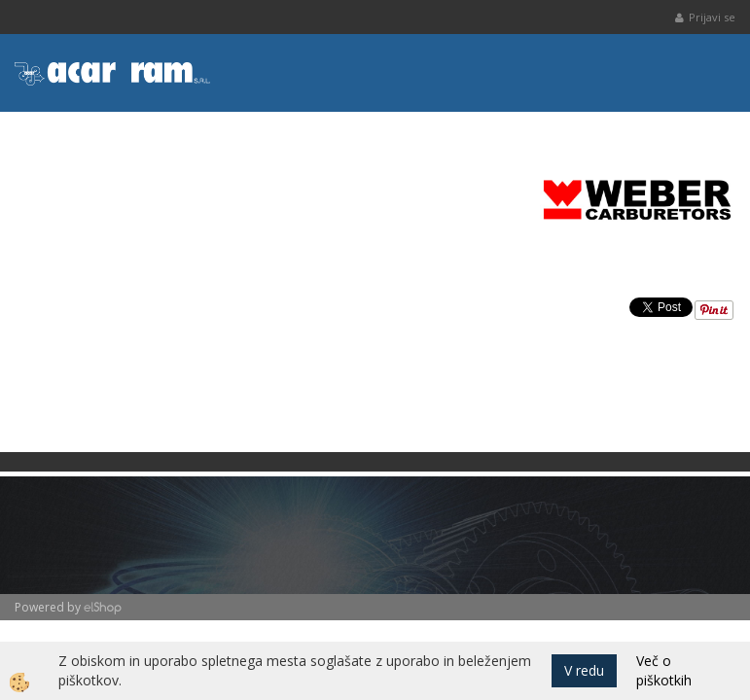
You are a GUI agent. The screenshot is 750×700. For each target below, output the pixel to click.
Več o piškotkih (664, 670)
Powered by (48, 607)
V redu (584, 670)
